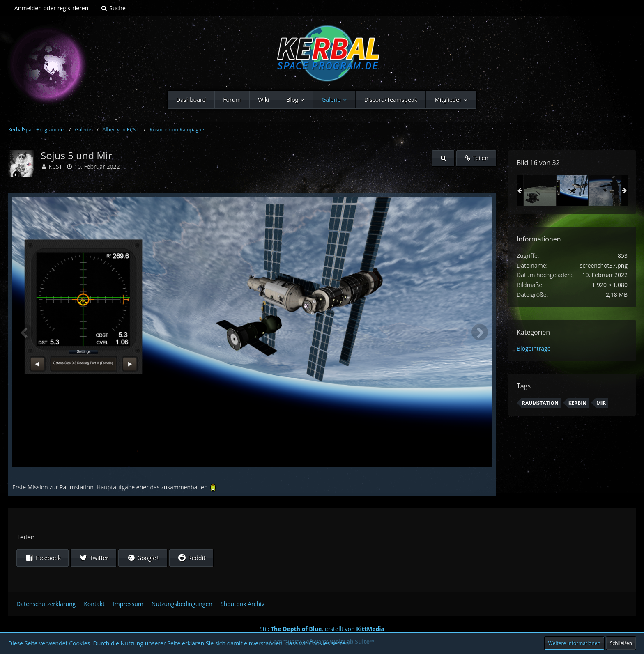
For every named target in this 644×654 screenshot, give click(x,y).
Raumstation (540, 403)
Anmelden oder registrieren (51, 8)
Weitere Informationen (574, 643)
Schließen (621, 643)
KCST (56, 166)
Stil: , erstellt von (322, 629)
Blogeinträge (534, 348)
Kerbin (577, 403)
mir (601, 403)
